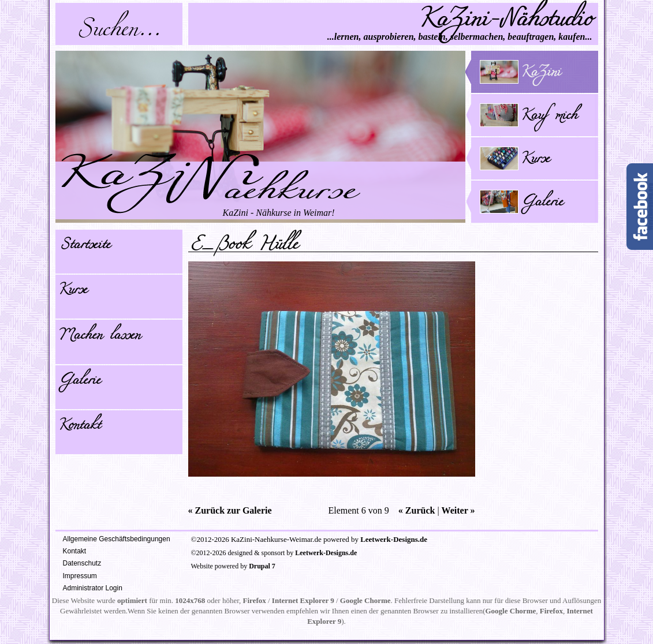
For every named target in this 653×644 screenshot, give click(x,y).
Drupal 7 (262, 566)
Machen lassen (99, 337)
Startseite (84, 246)
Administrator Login (93, 588)
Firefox (255, 600)
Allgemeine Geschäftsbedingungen (117, 539)
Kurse (73, 291)
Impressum (80, 576)
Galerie (79, 382)
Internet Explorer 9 (303, 600)
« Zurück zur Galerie (230, 510)
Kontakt (79, 427)
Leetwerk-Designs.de (394, 539)
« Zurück (417, 510)
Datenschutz (82, 563)
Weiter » (458, 510)
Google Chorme (365, 600)
